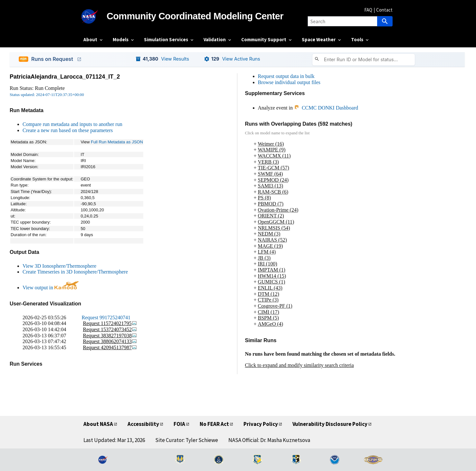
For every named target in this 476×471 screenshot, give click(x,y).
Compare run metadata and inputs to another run (72, 124)
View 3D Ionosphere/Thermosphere (59, 266)
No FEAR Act (214, 424)
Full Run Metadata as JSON (117, 142)
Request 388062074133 (110, 341)
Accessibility (143, 424)
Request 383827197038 (110, 336)
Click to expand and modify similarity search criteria (300, 365)
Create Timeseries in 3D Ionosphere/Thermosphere (75, 272)
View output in (51, 288)
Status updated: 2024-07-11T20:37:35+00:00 (47, 95)
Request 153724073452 (110, 329)
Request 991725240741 (106, 317)
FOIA (179, 424)
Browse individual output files (289, 82)
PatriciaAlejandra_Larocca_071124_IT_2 (65, 77)
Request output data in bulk (286, 76)
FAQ (368, 10)
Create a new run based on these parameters (68, 130)
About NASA (98, 424)
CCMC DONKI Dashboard (326, 108)
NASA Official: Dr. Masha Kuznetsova (269, 440)
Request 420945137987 (110, 347)
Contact (384, 10)
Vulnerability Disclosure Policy (330, 424)
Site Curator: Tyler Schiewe (187, 440)
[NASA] (95, 16)
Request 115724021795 (110, 323)
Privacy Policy (261, 424)
